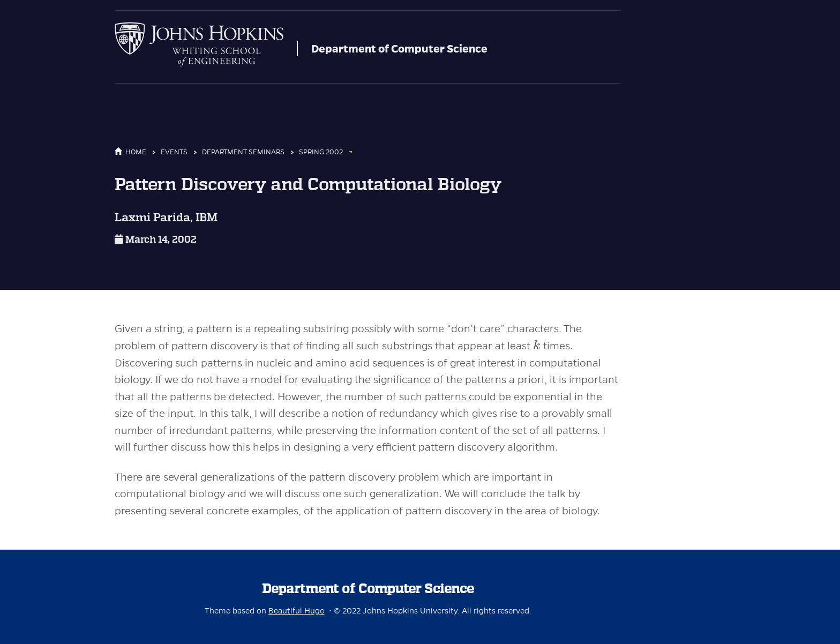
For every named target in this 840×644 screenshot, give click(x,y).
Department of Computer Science (399, 49)
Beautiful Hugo (297, 611)
